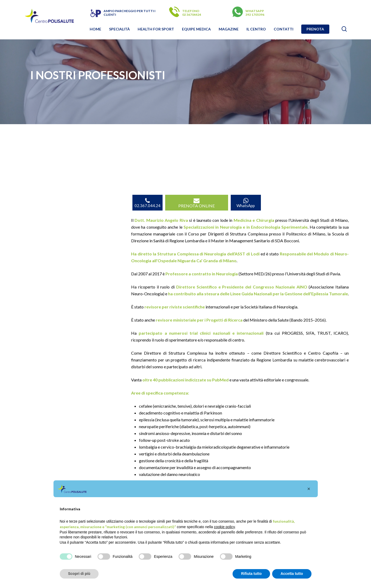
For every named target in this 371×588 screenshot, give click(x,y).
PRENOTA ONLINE (197, 203)
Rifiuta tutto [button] (251, 574)
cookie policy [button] (224, 527)
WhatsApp (246, 203)
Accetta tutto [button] (292, 574)
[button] (309, 489)
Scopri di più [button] (79, 574)
